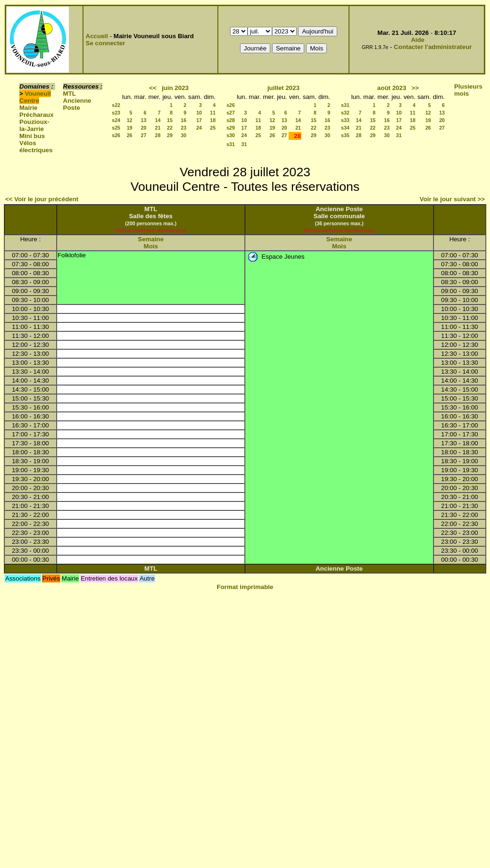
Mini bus (32, 136)
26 (130, 135)
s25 (116, 128)
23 (183, 128)
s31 (231, 144)
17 (199, 120)
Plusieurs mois (468, 90)
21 (158, 128)
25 (213, 128)
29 (170, 135)
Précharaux (37, 115)
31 (244, 144)
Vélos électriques (36, 147)
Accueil (97, 36)
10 (199, 113)
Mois (151, 246)
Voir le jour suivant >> (452, 199)
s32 (345, 113)
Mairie (29, 108)
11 (213, 113)
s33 (345, 120)
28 (158, 135)
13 (144, 120)
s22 (116, 105)
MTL (70, 94)
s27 (231, 113)
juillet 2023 (283, 88)
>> (415, 88)
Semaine (151, 239)
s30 (231, 135)
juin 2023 (175, 88)
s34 (345, 128)
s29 (231, 128)
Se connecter (106, 43)
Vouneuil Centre (35, 97)
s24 (116, 120)
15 (170, 120)
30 (183, 135)
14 (158, 120)
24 (199, 128)
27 (144, 135)
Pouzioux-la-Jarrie (34, 125)
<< (153, 88)
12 (130, 120)
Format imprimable (245, 587)
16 (183, 120)
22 (170, 128)
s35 (345, 135)
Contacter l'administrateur (433, 47)
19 (130, 128)
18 (213, 120)
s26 (116, 135)
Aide (418, 40)
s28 (231, 120)
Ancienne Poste (77, 104)
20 (144, 128)
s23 (116, 113)
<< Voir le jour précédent (42, 199)
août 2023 (392, 88)
